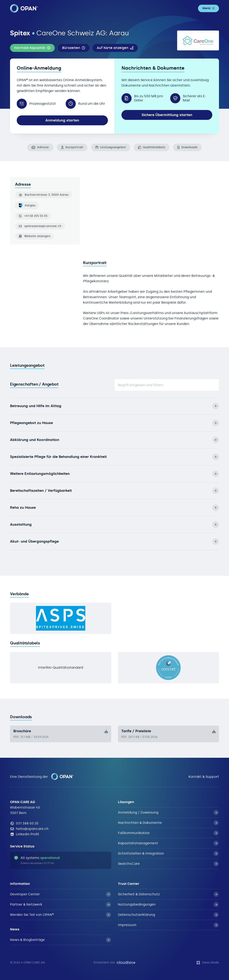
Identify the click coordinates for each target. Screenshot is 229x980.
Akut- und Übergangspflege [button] (114, 542)
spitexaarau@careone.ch (43, 226)
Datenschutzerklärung (168, 915)
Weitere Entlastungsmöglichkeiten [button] (114, 474)
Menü (209, 8)
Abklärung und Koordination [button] (114, 440)
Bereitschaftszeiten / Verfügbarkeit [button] (114, 491)
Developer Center (60, 894)
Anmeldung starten (62, 120)
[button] (32, 48)
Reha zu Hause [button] (114, 508)
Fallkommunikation (168, 833)
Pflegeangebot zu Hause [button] (114, 423)
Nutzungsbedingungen (168, 905)
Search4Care (168, 864)
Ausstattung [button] (114, 525)
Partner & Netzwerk (60, 905)
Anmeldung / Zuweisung (168, 813)
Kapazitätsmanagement (168, 843)
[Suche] (167, 385)
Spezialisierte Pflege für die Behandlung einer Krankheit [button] (114, 457)
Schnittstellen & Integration (168, 854)
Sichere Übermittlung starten (167, 115)
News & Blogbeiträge (60, 940)
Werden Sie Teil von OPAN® (60, 915)
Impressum (168, 925)
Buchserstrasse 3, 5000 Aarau (44, 195)
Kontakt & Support (204, 777)
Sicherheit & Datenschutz (168, 894)
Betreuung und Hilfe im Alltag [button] (114, 406)
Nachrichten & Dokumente (168, 823)
